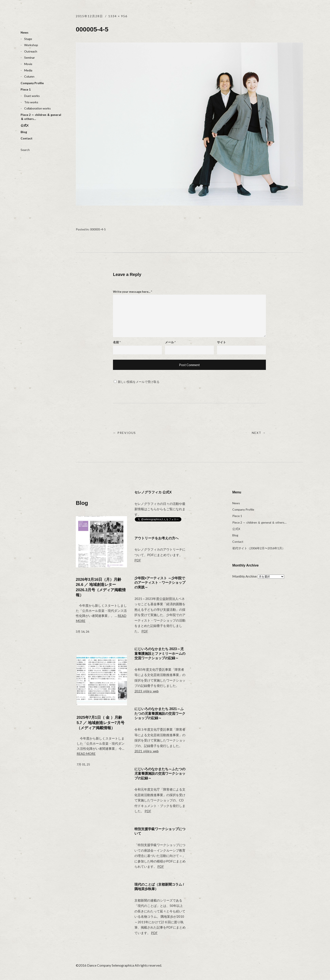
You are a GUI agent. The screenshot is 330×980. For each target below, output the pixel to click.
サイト (221, 342)
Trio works (31, 102)
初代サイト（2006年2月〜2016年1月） (259, 548)
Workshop (31, 45)
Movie (28, 64)
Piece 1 (26, 89)
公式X (25, 125)
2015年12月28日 (89, 16)
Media (28, 70)
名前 (117, 342)
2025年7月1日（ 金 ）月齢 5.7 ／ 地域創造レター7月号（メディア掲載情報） (101, 723)
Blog (24, 132)
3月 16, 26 (82, 631)
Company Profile (32, 83)
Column (29, 76)
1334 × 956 (118, 16)
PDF (138, 560)
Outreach (31, 51)
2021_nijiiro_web (147, 751)
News (25, 32)
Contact (27, 138)
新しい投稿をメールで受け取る (139, 382)
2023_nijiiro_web (147, 691)
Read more (86, 754)
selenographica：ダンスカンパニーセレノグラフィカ (37, 18)
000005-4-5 (98, 229)
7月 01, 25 (83, 764)
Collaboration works (37, 108)
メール (170, 342)
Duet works (32, 96)
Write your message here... (133, 292)
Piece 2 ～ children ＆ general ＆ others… (41, 117)
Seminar (30, 58)
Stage (28, 39)
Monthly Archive (245, 576)
